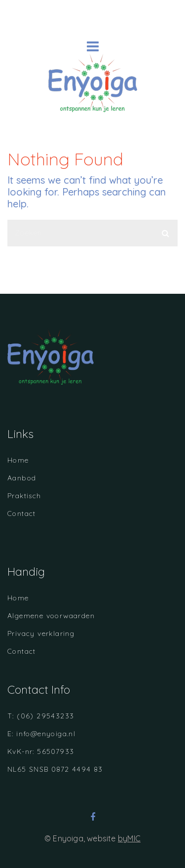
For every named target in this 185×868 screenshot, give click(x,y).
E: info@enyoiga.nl (41, 734)
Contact (22, 513)
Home (18, 460)
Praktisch (24, 496)
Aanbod (22, 478)
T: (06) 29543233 (41, 716)
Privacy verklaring (41, 633)
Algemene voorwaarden (51, 616)
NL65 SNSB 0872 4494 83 (55, 769)
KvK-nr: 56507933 (41, 751)
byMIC (129, 838)
